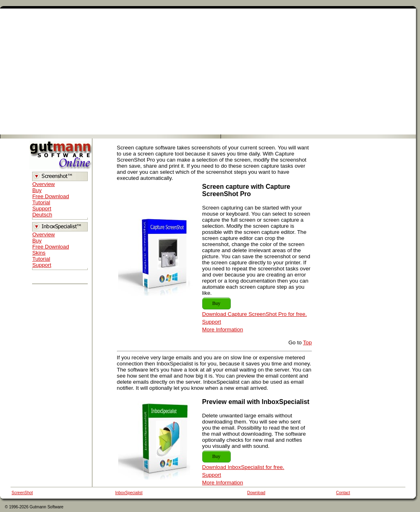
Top (307, 342)
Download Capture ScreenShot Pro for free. (255, 314)
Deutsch (42, 215)
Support (42, 208)
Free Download (50, 196)
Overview (43, 184)
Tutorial (41, 202)
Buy (37, 190)
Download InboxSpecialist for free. (243, 467)
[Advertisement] (208, 71)
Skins (39, 253)
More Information (223, 329)
